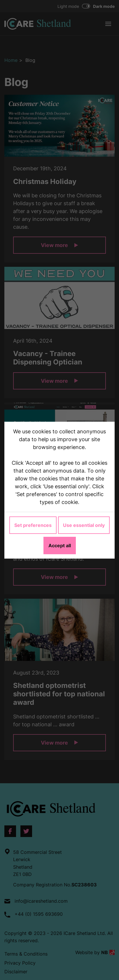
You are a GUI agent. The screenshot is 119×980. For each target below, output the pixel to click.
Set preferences (33, 525)
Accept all (60, 546)
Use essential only (84, 525)
